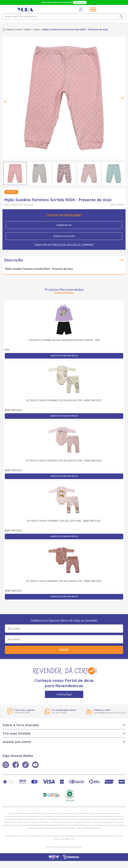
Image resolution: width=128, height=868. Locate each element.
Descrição (14, 260)
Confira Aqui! (64, 694)
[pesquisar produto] (121, 17)
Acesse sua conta (64, 236)
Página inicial (14, 30)
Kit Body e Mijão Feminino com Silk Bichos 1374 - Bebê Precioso (64, 401)
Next (122, 98)
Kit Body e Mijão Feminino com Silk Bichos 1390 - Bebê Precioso (64, 461)
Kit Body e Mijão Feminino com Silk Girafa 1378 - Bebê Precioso (64, 581)
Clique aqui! (80, 2)
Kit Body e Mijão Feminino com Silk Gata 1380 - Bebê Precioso (64, 521)
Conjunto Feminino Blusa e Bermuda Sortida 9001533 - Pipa (64, 340)
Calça (36, 30)
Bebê (27, 30)
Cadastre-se (64, 225)
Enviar (64, 650)
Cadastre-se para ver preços (64, 356)
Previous (6, 101)
